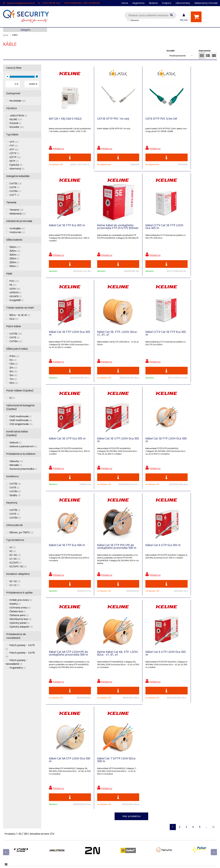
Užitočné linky (183, 3)
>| (213, 617)
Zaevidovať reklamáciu (70, 832)
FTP (14, 146)
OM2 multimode (20, 416)
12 (12, 398)
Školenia (153, 3)
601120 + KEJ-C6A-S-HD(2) (65, 119)
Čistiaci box (18, 611)
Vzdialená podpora (68, 800)
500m (15, 247)
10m (14, 383)
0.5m (14, 356)
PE (13, 285)
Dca (14, 319)
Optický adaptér (21, 627)
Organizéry (17, 668)
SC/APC (16, 563)
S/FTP (15, 157)
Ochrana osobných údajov (72, 784)
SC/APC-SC (18, 566)
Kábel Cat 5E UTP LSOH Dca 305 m (153, 335)
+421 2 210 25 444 (51, 3)
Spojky (15, 495)
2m (13, 368)
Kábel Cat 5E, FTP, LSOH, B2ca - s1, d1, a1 (193, 227)
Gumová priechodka (23, 469)
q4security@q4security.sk (21, 3)
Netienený (18, 214)
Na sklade (17, 101)
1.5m (14, 364)
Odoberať (207, 739)
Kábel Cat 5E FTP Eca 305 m (195, 119)
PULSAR (15, 123)
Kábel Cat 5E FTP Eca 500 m (67, 441)
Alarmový (17, 169)
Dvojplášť (16, 300)
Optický (16, 165)
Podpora (167, 3)
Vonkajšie (17, 228)
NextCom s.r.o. (144, 861)
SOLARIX (17, 127)
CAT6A (15, 191)
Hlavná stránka (12, 784)
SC (13, 551)
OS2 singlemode (21, 424)
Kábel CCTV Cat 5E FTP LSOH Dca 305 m (107, 227)
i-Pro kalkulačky (66, 805)
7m (13, 379)
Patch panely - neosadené (16, 662)
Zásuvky (16, 461)
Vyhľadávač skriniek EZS (71, 816)
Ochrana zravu (20, 608)
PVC (14, 281)
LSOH (15, 289)
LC (13, 547)
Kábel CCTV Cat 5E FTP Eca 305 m (66, 335)
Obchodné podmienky (70, 827)
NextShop (96, 861)
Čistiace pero (19, 615)
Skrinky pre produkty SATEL (73, 811)
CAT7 (14, 195)
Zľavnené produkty (68, 789)
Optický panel (20, 623)
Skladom (135, 20)
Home (125, 3)
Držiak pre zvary (21, 600)
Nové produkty (65, 795)
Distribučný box (20, 619)
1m (13, 360)
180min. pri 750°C (21, 533)
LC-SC (15, 559)
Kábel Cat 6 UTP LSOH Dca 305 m (109, 549)
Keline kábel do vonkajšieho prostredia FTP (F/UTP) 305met (67, 229)
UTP (14, 142)
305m (15, 251)
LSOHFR (16, 296)
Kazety (15, 604)
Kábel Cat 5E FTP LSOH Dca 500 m (195, 335)
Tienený (16, 210)
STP (14, 150)
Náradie (16, 465)
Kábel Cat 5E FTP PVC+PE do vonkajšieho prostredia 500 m (109, 443)
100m (14, 266)
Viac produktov (131, 606)
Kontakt (8, 795)
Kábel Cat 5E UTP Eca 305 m (108, 335)
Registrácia (138, 3)
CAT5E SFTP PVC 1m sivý (108, 119)
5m (13, 375)
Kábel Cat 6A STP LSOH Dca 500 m (150, 549)
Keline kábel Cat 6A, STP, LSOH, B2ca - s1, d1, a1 (65, 549)
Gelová (15, 443)
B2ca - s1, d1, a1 (20, 315)
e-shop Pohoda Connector (118, 861)
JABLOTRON (18, 116)
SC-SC (15, 555)
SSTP (14, 161)
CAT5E (16, 183)
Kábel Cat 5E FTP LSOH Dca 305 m (152, 227)
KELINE (16, 119)
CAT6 (14, 187)
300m (15, 255)
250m (14, 259)
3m (13, 371)
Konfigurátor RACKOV (70, 821)
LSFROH (15, 293)
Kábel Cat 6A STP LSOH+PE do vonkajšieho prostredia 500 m (195, 443)
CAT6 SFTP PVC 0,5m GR (150, 119)
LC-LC (14, 585)
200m (14, 262)
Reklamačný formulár (206, 3)
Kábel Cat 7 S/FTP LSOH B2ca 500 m (193, 549)
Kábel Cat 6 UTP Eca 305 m (152, 441)
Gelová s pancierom (23, 446)
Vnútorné (17, 232)
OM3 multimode (21, 420)
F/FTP (14, 153)
